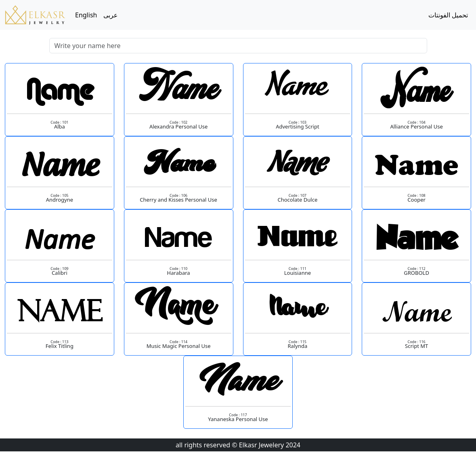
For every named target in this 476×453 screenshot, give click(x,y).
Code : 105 (59, 195)
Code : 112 (416, 269)
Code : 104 (416, 122)
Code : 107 (298, 195)
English (86, 15)
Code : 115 (298, 342)
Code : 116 (416, 342)
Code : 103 (298, 122)
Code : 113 (59, 342)
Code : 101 (59, 122)
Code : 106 (178, 195)
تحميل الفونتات (448, 15)
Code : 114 (178, 342)
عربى (111, 15)
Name (59, 92)
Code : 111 (298, 269)
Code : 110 (178, 269)
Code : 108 (416, 195)
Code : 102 (178, 122)
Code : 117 (238, 415)
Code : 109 (59, 269)
